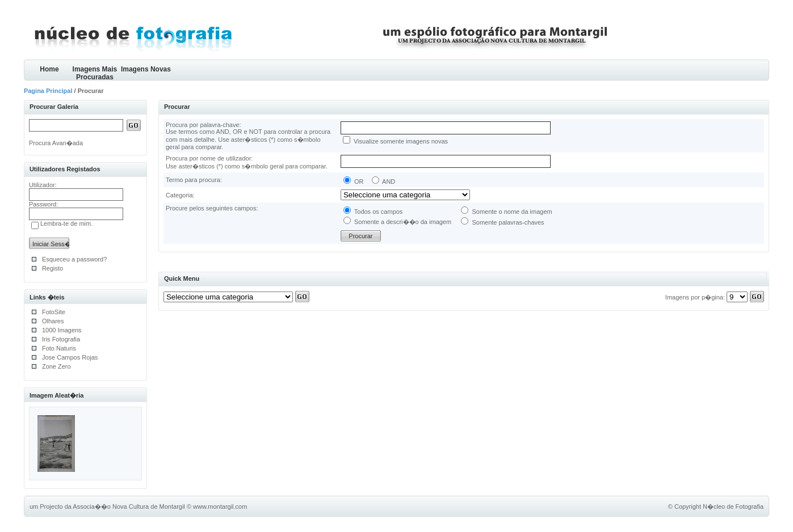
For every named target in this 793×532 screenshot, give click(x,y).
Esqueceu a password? (74, 259)
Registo (53, 268)
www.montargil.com (220, 506)
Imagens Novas (146, 69)
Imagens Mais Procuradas (95, 73)
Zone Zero (56, 366)
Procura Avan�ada (56, 143)
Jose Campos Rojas (70, 357)
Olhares (53, 321)
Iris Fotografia (61, 339)
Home (49, 69)
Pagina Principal (48, 91)
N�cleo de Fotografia (733, 506)
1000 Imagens (62, 330)
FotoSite (54, 312)
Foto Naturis (59, 348)
